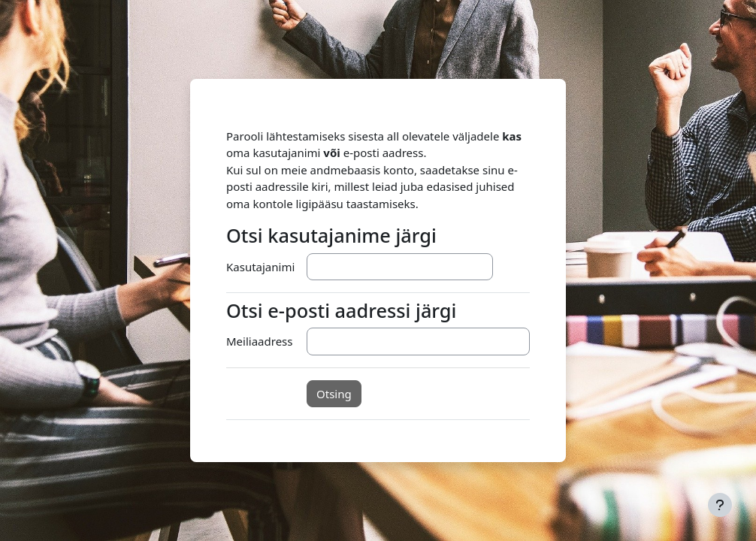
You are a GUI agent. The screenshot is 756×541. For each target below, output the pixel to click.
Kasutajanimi (260, 267)
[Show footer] (720, 505)
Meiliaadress (259, 341)
